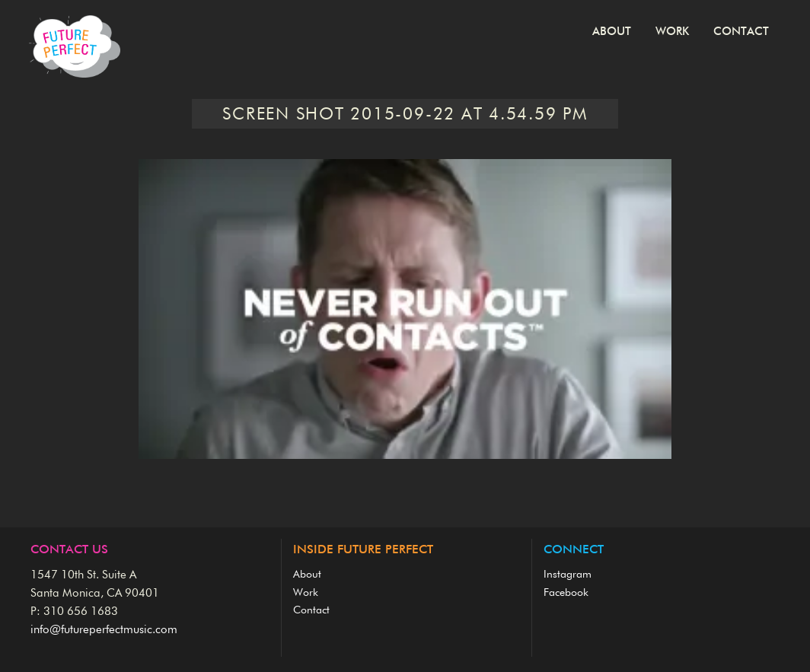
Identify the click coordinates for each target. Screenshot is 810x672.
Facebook (566, 593)
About (612, 32)
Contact (741, 32)
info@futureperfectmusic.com (104, 630)
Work (672, 32)
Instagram (568, 575)
